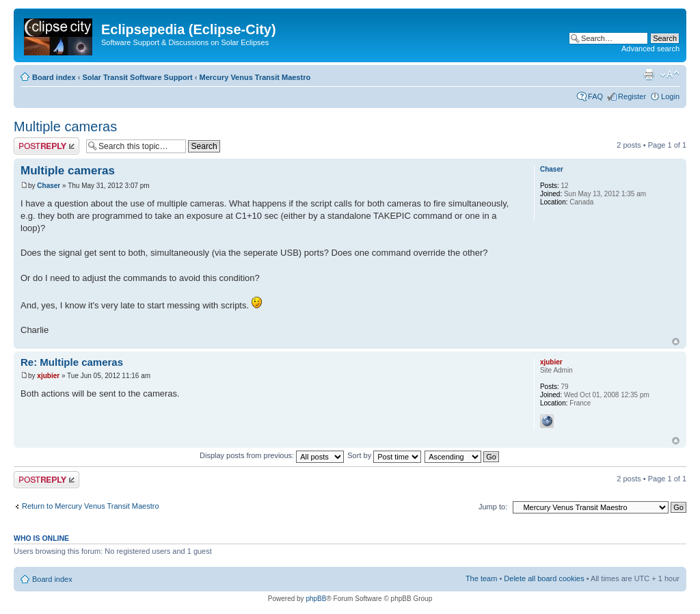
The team (481, 578)
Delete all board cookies (544, 578)
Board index (54, 77)
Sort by (384, 455)
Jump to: (493, 507)
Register (632, 96)
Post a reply (46, 146)
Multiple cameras (65, 126)
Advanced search (650, 49)
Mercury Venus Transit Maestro (255, 77)
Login (670, 96)
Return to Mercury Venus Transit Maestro (91, 506)
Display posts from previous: (272, 455)
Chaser (49, 186)
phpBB (316, 599)
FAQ (595, 96)
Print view (649, 75)
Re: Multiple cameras (72, 362)
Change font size (670, 75)
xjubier (48, 376)
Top (676, 342)
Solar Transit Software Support (137, 77)
